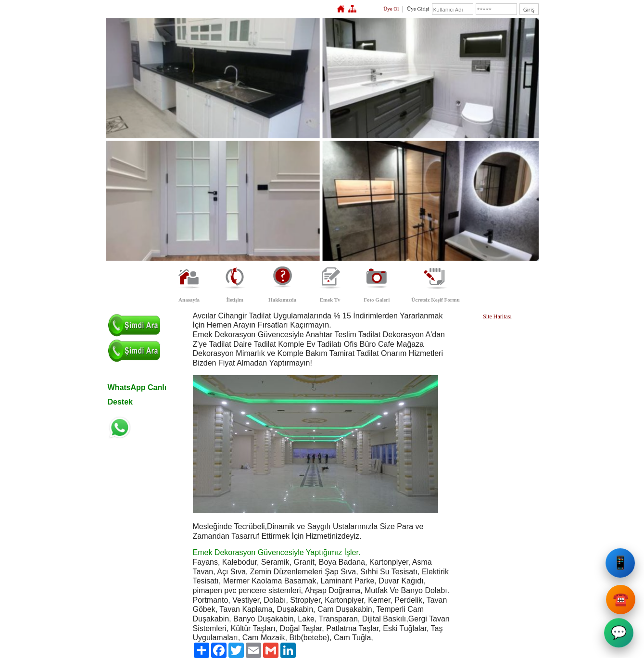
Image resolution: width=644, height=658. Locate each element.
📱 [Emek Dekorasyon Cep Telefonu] (621, 567)
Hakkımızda (282, 300)
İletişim (234, 300)
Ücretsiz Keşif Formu (436, 300)
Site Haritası (497, 316)
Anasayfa (189, 300)
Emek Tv (330, 300)
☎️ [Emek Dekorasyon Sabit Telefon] (619, 600)
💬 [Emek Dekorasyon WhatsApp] (619, 635)
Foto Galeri (377, 300)
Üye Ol (391, 9)
